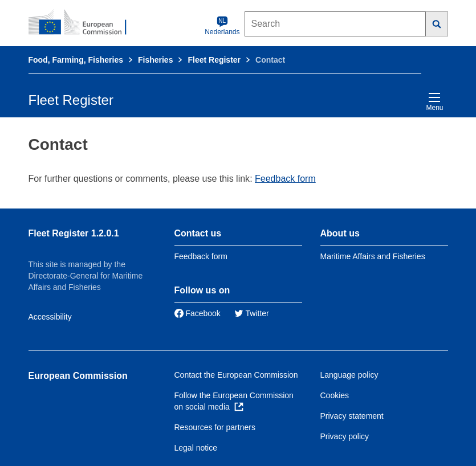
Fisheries (155, 60)
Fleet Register (214, 60)
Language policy (349, 375)
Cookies (335, 395)
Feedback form (285, 179)
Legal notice (196, 448)
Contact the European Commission (236, 375)
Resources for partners (215, 427)
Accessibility (50, 317)
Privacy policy (345, 436)
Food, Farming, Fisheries (76, 60)
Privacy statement (352, 416)
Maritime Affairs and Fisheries (373, 256)
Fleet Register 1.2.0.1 (74, 233)
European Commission (78, 376)
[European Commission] (84, 23)
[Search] (437, 24)
